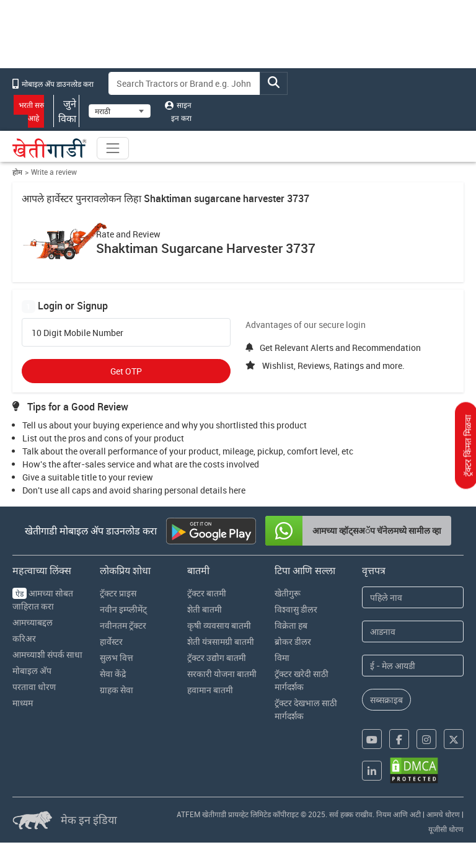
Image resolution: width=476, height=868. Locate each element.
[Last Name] (413, 631)
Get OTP (126, 371)
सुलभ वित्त (117, 658)
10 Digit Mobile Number (77, 333)
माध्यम (23, 703)
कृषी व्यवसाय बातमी (219, 625)
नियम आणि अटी (399, 814)
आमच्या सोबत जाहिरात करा (43, 600)
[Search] (185, 83)
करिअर (24, 638)
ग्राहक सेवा (117, 690)
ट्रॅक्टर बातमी (207, 593)
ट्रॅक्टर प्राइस (118, 593)
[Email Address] (413, 666)
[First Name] (413, 597)
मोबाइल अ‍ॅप (32, 671)
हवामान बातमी (210, 690)
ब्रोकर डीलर (293, 641)
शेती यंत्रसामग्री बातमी (221, 641)
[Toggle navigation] (113, 148)
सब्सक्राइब (386, 700)
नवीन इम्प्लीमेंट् (123, 609)
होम (17, 172)
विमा (282, 658)
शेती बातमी (205, 609)
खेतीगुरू (288, 593)
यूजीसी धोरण (446, 829)
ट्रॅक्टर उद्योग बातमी (217, 658)
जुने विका (66, 111)
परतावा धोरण (34, 687)
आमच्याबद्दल (33, 622)
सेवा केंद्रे (113, 674)
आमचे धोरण (443, 814)
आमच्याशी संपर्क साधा (47, 654)
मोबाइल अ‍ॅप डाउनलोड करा (53, 84)
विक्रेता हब (291, 625)
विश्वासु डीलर (296, 609)
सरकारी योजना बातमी (222, 674)
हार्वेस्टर (111, 641)
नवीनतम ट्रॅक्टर (123, 625)
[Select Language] (120, 111)
